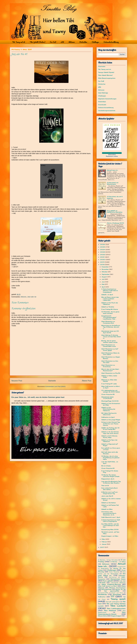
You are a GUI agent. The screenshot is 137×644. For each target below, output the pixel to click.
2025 (103, 247)
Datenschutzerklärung (111, 42)
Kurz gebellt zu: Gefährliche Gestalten (115, 211)
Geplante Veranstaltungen (107, 99)
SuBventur (102, 597)
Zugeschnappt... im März (110, 536)
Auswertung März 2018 (110, 529)
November (105, 269)
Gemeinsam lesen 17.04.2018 (107, 398)
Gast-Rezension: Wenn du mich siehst (110, 354)
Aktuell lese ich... (113, 170)
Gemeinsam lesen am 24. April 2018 (110, 332)
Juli (103, 279)
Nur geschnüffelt (112, 591)
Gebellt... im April (107, 295)
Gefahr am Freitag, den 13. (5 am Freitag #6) (110, 429)
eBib (62, 42)
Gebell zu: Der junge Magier (111, 420)
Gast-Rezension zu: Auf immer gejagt (110, 350)
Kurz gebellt (108, 581)
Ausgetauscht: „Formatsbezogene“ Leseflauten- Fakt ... (109, 317)
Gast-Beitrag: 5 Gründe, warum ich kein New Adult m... (111, 337)
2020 (103, 260)
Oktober (105, 272)
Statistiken (83, 42)
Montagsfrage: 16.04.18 (110, 401)
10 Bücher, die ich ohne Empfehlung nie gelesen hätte (110, 458)
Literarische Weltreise (118, 583)
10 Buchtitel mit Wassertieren (113, 183)
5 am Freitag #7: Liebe (109, 384)
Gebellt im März (107, 509)
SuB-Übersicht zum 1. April (111, 517)
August (104, 277)
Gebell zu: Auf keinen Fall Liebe (110, 506)
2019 (103, 262)
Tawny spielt (118, 599)
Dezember (105, 267)
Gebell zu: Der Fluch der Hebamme (110, 303)
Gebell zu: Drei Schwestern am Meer (111, 404)
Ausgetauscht (121, 567)
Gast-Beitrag (113, 577)
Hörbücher (102, 84)
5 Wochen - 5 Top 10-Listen (108, 560)
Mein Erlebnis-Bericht (111, 584)
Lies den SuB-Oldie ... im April (110, 462)
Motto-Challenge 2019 (115, 223)
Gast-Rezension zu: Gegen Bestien (111, 358)
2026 (103, 245)
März (104, 539)
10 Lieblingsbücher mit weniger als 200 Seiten (111, 391)
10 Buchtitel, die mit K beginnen (115, 197)
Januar (104, 544)
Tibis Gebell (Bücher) (37, 42)
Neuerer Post (17, 381)
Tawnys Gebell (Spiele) (106, 72)
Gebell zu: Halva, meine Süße (109, 376)
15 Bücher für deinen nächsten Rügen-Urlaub (110, 476)
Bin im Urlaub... (106, 466)
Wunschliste (102, 616)
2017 (102, 547)
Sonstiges (117, 594)
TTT (112, 596)
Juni (103, 282)
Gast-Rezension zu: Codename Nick (108, 322)
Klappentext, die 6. (108, 479)
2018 (103, 265)
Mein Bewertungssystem (107, 78)
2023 (103, 252)
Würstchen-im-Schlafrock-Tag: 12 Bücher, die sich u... (111, 327)
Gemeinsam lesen (118, 579)
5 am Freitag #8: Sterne (110, 309)
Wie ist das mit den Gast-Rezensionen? (110, 370)
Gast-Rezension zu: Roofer (111, 373)
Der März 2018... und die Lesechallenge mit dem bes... (110, 525)
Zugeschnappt (116, 616)
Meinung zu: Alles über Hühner (109, 381)
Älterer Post (87, 381)
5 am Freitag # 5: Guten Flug (110, 472)
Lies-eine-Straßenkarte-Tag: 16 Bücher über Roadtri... (111, 482)
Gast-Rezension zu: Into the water (110, 362)
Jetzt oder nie (32, 297)
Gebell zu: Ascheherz (109, 503)
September (106, 274)
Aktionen (72, 42)
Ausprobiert (105, 568)
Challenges (95, 42)
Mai (103, 284)
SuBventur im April (108, 417)
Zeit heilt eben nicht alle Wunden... (110, 453)
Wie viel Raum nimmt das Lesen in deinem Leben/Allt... (110, 299)
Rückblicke (102, 594)
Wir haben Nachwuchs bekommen (109, 414)
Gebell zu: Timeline (108, 307)
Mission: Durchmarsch (117, 588)
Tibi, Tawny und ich (19, 42)
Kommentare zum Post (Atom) (55, 386)
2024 (103, 250)
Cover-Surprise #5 (108, 394)
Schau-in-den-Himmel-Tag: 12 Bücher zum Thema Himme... (111, 424)
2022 (103, 255)
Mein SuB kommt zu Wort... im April (111, 387)
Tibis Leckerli (118, 606)
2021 (103, 257)
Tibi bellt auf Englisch (113, 602)
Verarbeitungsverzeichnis (107, 111)
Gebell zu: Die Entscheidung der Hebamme (108, 409)
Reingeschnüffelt (103, 593)
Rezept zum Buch (117, 593)
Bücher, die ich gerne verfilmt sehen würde (109, 341)
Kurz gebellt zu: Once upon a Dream (111, 449)
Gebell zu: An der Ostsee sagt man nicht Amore (110, 433)
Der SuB (53, 42)
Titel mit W (105, 486)
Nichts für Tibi (121, 589)
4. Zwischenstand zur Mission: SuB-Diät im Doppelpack (110, 291)
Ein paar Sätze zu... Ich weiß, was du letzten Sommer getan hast (38, 397)
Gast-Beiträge (103, 93)
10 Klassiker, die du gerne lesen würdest (110, 313)
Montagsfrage (106, 589)
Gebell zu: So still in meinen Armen (111, 499)
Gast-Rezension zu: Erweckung (108, 366)
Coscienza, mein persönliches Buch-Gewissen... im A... (109, 513)
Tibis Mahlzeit (110, 610)
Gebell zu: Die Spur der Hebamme (109, 441)
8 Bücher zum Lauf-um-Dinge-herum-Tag (110, 493)
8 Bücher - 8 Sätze (118, 562)
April (104, 287)
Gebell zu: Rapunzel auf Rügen (109, 445)
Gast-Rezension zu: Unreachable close (109, 346)
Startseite (52, 381)
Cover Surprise (114, 572)
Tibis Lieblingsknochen (116, 608)
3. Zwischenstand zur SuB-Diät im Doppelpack (111, 521)
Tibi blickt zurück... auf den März (110, 533)
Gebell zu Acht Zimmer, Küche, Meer (109, 437)
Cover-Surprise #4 (108, 468)
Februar (104, 542)
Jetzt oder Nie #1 (107, 496)
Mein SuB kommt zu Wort (108, 586)
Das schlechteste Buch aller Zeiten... (109, 489)
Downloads (102, 105)
